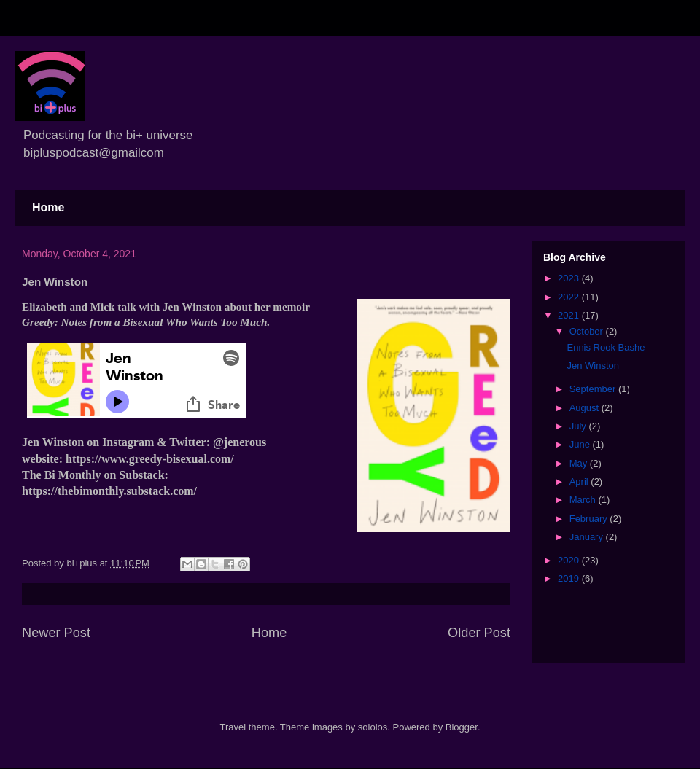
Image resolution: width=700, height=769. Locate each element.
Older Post (479, 633)
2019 (570, 578)
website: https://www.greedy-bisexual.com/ (128, 459)
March (584, 500)
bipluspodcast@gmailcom (94, 153)
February (590, 519)
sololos (373, 727)
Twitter (187, 442)
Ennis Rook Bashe (606, 347)
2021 (570, 315)
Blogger (462, 727)
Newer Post (56, 633)
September (594, 389)
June (581, 444)
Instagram (128, 442)
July (579, 426)
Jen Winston (593, 366)
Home (48, 207)
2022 (570, 297)
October (588, 331)
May (580, 463)
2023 (570, 278)
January (588, 537)
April (580, 481)
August (586, 408)
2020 (570, 560)
